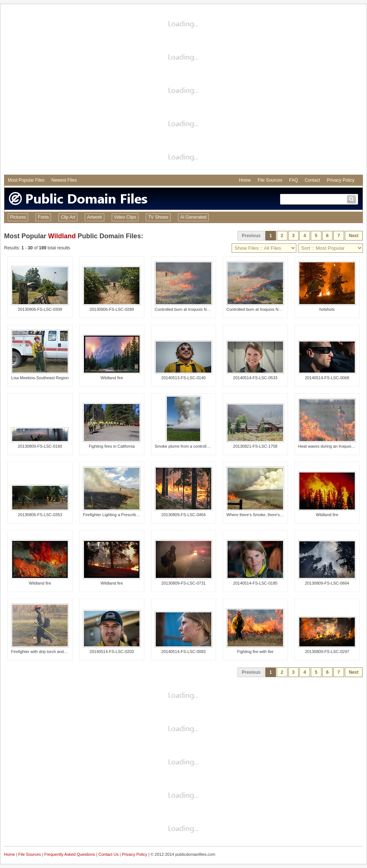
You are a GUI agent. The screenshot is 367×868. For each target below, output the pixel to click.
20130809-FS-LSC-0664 (327, 583)
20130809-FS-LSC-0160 (40, 446)
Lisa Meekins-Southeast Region (40, 378)
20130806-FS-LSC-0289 (112, 309)
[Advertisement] (83, 90)
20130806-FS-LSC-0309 (40, 309)
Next (354, 236)
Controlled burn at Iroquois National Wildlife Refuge (201, 309)
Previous (251, 236)
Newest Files (64, 180)
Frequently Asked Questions (70, 854)
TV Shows (158, 217)
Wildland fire (112, 378)
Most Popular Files (26, 180)
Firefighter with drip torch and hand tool (46, 652)
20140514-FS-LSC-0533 (255, 378)
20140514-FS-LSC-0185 (255, 583)
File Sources (270, 180)
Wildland (62, 236)
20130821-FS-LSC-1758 (255, 446)
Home (245, 180)
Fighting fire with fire (255, 652)
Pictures (18, 217)
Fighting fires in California (112, 446)
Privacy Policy (341, 180)
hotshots (327, 309)
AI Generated (193, 217)
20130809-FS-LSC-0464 (183, 515)
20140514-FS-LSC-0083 (183, 652)
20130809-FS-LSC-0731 (183, 583)
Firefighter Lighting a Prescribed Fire (116, 515)
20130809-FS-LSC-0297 (327, 652)
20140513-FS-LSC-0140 (183, 378)
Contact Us (108, 854)
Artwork (95, 217)
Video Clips (125, 217)
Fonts (43, 217)
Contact (312, 180)
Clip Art (68, 217)
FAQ (293, 180)
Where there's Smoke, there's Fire (257, 515)
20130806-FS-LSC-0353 (40, 515)
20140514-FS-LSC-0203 (112, 652)
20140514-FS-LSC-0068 (327, 378)
